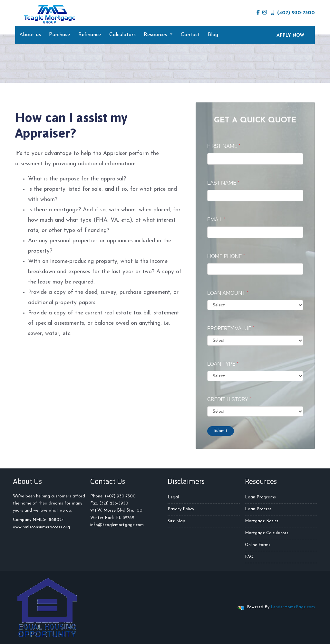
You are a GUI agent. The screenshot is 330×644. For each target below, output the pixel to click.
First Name (224, 146)
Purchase (59, 35)
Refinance (90, 35)
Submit (221, 431)
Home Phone (226, 256)
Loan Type (223, 364)
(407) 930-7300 (293, 13)
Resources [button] (156, 35)
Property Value (231, 328)
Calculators (122, 35)
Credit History (229, 399)
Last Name (223, 183)
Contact (190, 35)
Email (216, 220)
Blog (213, 35)
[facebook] (258, 13)
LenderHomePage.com (293, 607)
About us (30, 35)
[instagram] (265, 13)
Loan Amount (228, 293)
